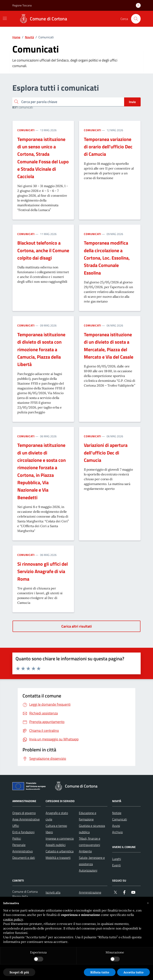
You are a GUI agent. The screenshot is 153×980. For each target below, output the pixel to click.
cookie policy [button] (13, 919)
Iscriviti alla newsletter (53, 896)
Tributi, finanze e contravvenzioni (90, 842)
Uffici (16, 826)
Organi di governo (24, 813)
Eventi (116, 865)
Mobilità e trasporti (58, 858)
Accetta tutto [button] (133, 972)
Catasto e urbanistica (60, 851)
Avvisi (116, 826)
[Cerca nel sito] (136, 19)
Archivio (117, 832)
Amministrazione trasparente (90, 896)
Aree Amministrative (26, 819)
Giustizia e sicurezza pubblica (92, 829)
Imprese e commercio (60, 838)
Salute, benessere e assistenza (92, 861)
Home (16, 37)
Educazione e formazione (88, 816)
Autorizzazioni (88, 870)
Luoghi (117, 859)
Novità (29, 37)
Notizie (117, 813)
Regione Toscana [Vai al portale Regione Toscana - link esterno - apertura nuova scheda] (22, 5)
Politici (17, 838)
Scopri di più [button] (19, 972)
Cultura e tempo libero (56, 829)
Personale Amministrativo (23, 848)
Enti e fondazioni (23, 832)
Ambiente (85, 851)
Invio (132, 102)
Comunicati (26, 130)
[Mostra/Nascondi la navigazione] (5, 18)
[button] (148, 903)
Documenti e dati (24, 858)
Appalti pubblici (56, 845)
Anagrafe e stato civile (57, 816)
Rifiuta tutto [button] (100, 972)
